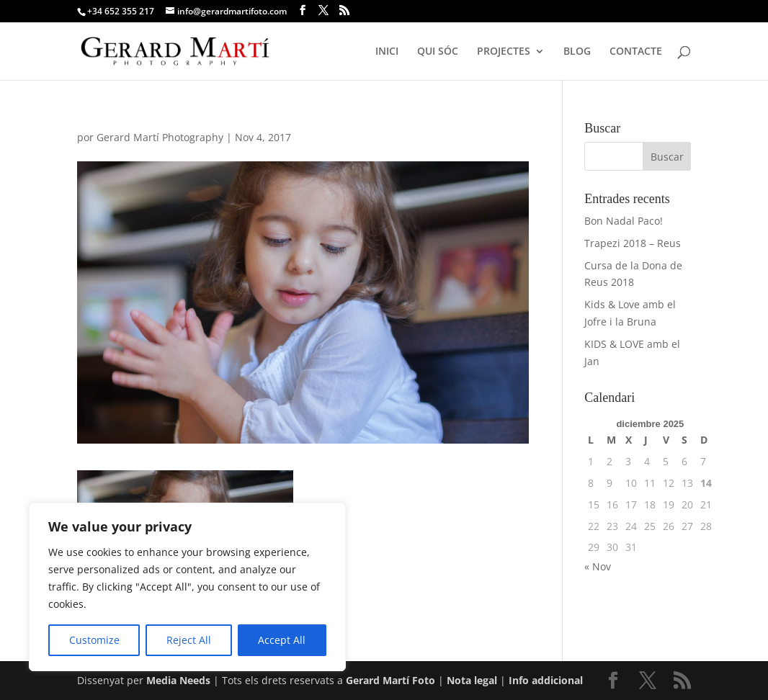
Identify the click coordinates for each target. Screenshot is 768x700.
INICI (387, 52)
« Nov (598, 566)
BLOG (577, 52)
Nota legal (473, 680)
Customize (94, 640)
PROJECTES (504, 52)
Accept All (282, 640)
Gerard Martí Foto (390, 680)
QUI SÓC (438, 52)
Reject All (189, 640)
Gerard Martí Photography (160, 137)
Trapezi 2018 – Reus (633, 243)
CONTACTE (636, 52)
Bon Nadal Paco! (624, 221)
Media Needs (178, 680)
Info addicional (546, 680)
